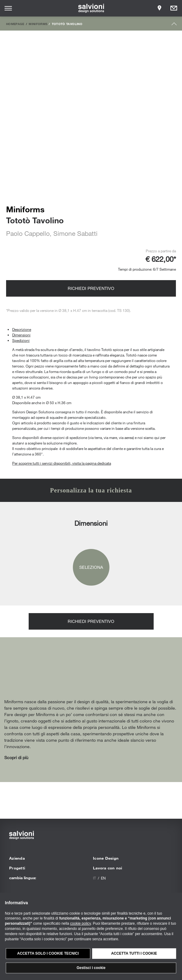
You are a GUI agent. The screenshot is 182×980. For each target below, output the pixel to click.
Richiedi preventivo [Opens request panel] (91, 288)
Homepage (15, 24)
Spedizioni (21, 340)
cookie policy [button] (80, 923)
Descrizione (22, 329)
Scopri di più (16, 757)
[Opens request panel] (174, 8)
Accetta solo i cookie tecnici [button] (48, 953)
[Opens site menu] (8, 8)
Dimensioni (21, 335)
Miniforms (38, 24)
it (95, 878)
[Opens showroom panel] (159, 8)
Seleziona (91, 567)
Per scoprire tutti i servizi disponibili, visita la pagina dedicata (62, 463)
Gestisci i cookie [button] (91, 968)
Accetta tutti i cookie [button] (134, 953)
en (103, 878)
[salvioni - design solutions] (91, 8)
